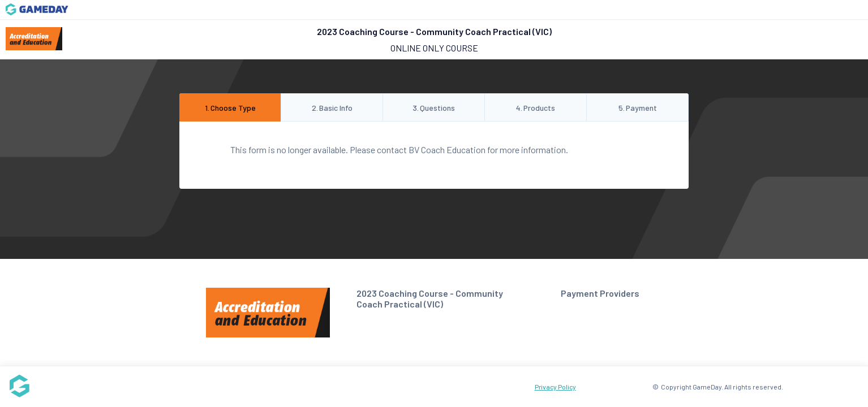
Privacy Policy (555, 387)
